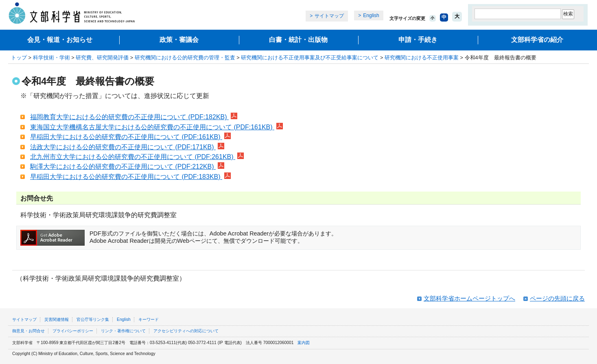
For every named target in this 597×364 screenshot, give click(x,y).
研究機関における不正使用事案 (422, 58)
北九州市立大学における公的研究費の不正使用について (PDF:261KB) (137, 157)
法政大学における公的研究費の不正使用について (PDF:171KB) (127, 147)
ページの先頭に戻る (557, 298)
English (371, 15)
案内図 (304, 343)
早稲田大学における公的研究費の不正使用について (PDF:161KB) (130, 137)
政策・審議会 (179, 40)
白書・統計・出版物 (298, 40)
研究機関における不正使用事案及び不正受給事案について (310, 58)
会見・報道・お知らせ (60, 40)
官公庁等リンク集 (93, 319)
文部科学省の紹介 (537, 40)
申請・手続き (418, 40)
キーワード (149, 319)
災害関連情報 (57, 319)
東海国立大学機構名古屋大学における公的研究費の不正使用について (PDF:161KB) (156, 127)
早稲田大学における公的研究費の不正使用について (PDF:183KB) (130, 177)
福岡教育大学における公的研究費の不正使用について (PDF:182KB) (134, 117)
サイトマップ (329, 16)
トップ (19, 58)
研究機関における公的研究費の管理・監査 (185, 58)
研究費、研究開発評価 (102, 58)
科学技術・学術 (51, 58)
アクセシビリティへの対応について (186, 331)
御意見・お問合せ (28, 331)
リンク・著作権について (123, 331)
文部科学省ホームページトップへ (469, 298)
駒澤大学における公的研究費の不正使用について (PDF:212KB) (127, 167)
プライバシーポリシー (73, 331)
